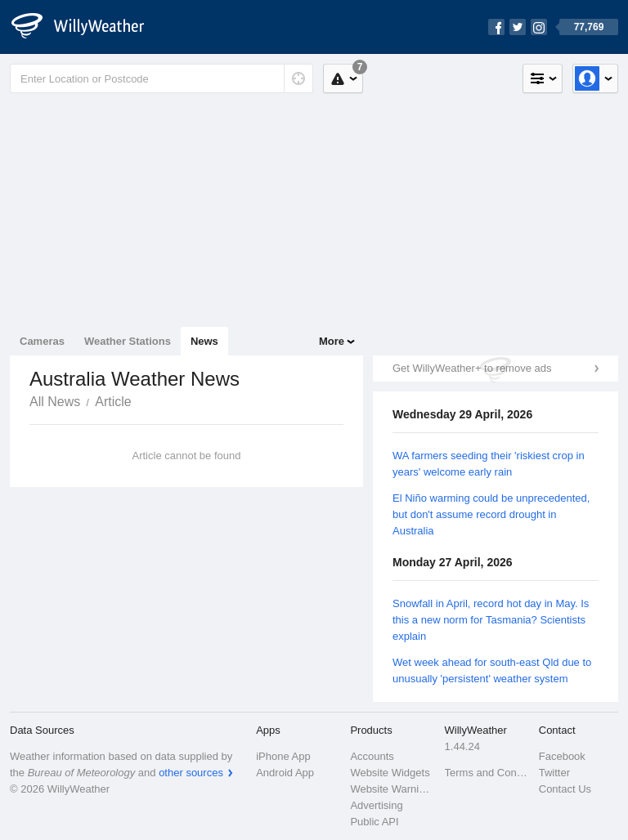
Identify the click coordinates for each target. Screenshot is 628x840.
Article (113, 402)
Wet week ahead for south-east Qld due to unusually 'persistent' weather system (492, 670)
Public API (374, 822)
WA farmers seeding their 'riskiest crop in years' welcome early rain (489, 464)
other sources (191, 773)
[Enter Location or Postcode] (161, 78)
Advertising (376, 805)
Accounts (372, 756)
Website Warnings (392, 789)
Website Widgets (390, 773)
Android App (285, 773)
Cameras (42, 341)
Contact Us (565, 789)
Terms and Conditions (487, 773)
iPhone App (283, 756)
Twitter (554, 773)
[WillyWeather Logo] (87, 27)
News (204, 341)
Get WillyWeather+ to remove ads (472, 368)
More (332, 341)
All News (55, 402)
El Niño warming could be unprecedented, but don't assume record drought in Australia (491, 514)
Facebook (562, 756)
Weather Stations (128, 341)
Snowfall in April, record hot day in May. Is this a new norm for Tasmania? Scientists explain (491, 620)
